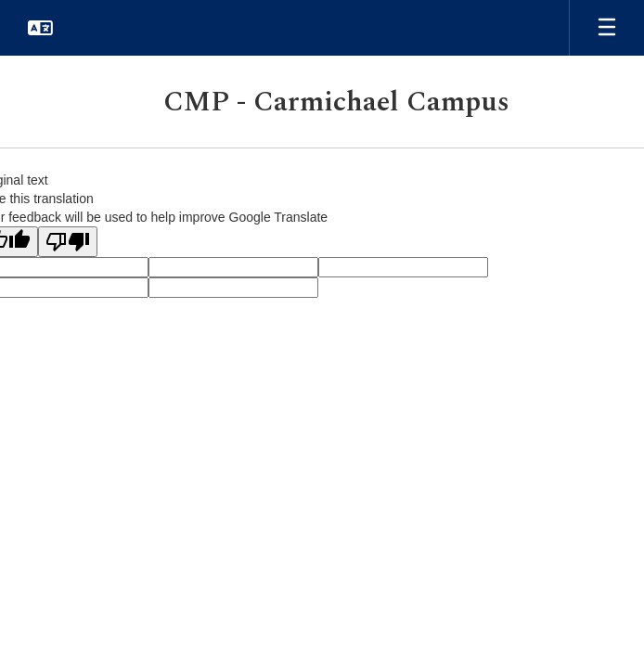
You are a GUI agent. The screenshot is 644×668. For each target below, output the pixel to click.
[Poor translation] (68, 242)
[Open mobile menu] (607, 28)
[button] (40, 28)
